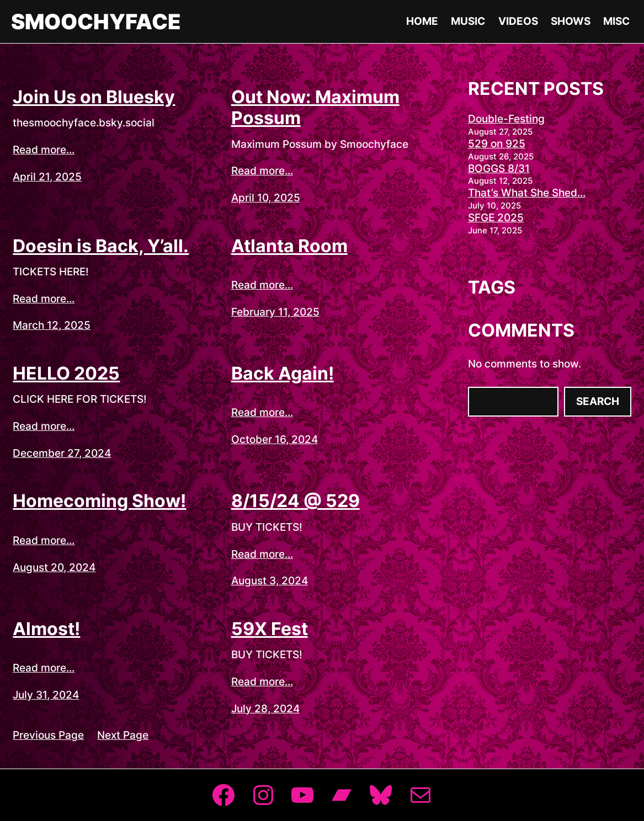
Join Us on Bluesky (94, 97)
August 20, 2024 (54, 567)
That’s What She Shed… (527, 193)
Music (468, 21)
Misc (616, 21)
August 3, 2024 (270, 581)
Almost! (46, 629)
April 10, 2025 (266, 198)
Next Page (123, 735)
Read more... (44, 150)
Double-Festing (506, 119)
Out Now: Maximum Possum (315, 108)
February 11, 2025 (275, 312)
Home (422, 21)
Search (598, 401)
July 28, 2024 (265, 709)
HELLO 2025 (66, 374)
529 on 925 (497, 144)
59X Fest (270, 629)
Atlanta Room (289, 246)
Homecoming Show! (99, 501)
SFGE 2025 (496, 218)
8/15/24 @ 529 (296, 501)
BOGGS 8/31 (499, 169)
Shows (571, 21)
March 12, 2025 (52, 325)
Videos (518, 21)
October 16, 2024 (275, 439)
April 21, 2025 (47, 177)
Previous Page (48, 735)
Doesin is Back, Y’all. (101, 246)
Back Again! (283, 374)
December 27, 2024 (62, 453)
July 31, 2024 (46, 695)
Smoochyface (96, 22)
